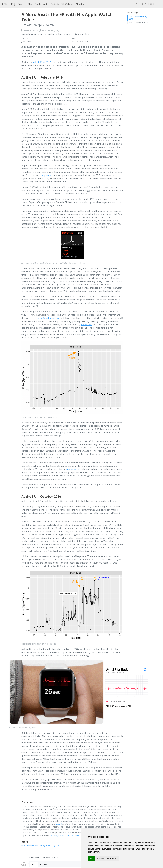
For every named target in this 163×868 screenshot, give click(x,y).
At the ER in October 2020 (140, 22)
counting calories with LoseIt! (63, 835)
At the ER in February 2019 (138, 18)
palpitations (47, 175)
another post (72, 469)
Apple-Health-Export (30, 30)
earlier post (86, 325)
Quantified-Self (48, 30)
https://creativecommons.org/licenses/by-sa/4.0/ (41, 846)
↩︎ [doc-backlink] (78, 835)
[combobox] (158, 4)
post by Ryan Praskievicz (47, 318)
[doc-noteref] (67, 338)
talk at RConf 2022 (42, 62)
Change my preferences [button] (107, 858)
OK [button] (91, 858)
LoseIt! (59, 824)
